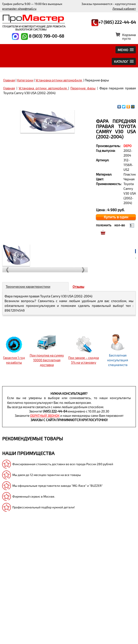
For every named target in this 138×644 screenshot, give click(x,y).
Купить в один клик (116, 217)
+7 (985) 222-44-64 (114, 23)
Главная (9, 88)
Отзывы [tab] (78, 287)
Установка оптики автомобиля (43, 88)
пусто (127, 38)
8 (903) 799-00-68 (43, 36)
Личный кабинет (124, 9)
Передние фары (83, 88)
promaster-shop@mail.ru (19, 9)
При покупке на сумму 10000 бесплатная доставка (47, 360)
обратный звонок (45, 416)
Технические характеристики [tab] (28, 287)
